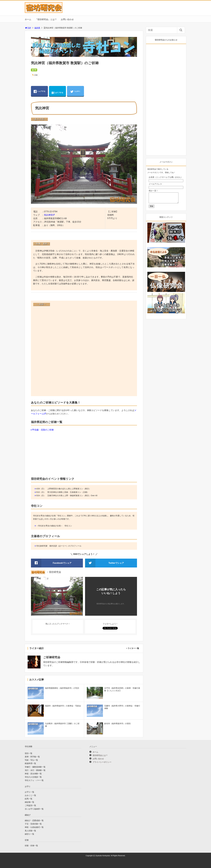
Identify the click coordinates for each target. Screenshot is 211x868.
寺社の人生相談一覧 (33, 777)
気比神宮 (48, 215)
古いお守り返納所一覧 (34, 809)
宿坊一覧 (29, 753)
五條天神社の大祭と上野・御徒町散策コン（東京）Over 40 (72, 496)
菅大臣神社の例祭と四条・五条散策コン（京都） (68, 492)
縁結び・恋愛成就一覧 (34, 820)
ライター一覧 (133, 648)
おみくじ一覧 (30, 795)
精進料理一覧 (30, 763)
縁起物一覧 (29, 802)
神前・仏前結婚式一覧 (34, 827)
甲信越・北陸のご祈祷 (43, 430)
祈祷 (36, 75)
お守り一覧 (29, 792)
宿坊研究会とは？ (100, 755)
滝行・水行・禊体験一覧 (35, 770)
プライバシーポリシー (102, 762)
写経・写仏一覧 (31, 760)
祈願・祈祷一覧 (31, 846)
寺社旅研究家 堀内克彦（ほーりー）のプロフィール (59, 546)
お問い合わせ (67, 19)
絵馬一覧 (29, 799)
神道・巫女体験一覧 (33, 774)
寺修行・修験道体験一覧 (35, 767)
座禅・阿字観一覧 (32, 757)
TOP (28, 28)
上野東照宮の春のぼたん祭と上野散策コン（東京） (69, 489)
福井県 (37, 28)
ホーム (28, 19)
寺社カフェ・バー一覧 (34, 780)
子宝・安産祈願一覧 (33, 824)
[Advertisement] (84, 454)
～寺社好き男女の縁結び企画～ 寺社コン (54, 526)
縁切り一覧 (29, 834)
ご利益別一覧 (30, 805)
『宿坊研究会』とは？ (46, 19)
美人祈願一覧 (30, 831)
